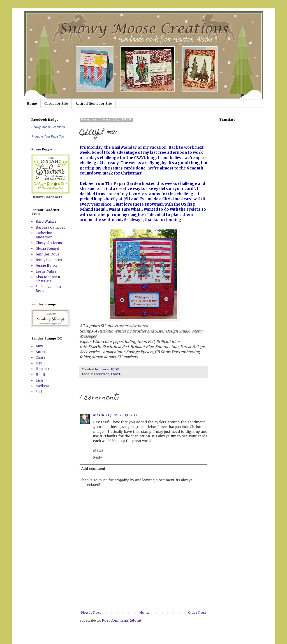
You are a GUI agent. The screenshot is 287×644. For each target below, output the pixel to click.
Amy (39, 346)
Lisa (39, 380)
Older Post (197, 612)
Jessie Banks (47, 265)
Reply (98, 457)
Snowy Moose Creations (48, 127)
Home (32, 104)
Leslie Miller (46, 271)
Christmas (102, 374)
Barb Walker (46, 221)
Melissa (42, 386)
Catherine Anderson (44, 235)
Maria (99, 415)
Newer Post (91, 612)
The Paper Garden (123, 184)
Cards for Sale (56, 104)
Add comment (93, 469)
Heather (42, 369)
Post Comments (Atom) (121, 620)
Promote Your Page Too (48, 136)
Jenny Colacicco (49, 260)
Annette (42, 352)
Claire (40, 357)
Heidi (40, 375)
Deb (39, 363)
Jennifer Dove (48, 254)
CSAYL (140, 158)
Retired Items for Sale (94, 104)
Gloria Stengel (47, 248)
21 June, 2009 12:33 (121, 415)
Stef (39, 392)
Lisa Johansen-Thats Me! (49, 279)
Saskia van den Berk (48, 289)
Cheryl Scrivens (49, 243)
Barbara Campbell (50, 227)
